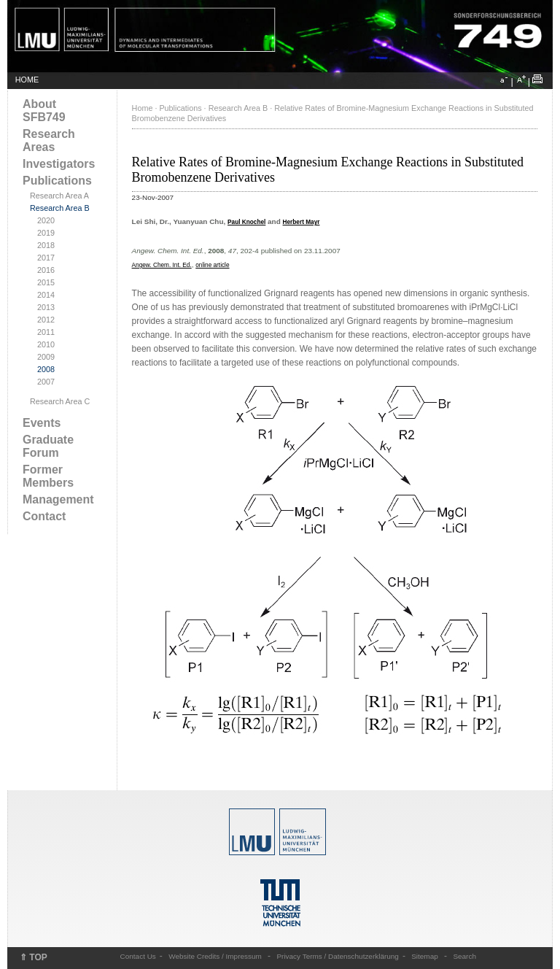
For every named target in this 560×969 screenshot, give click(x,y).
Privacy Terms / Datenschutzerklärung (337, 956)
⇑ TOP (34, 957)
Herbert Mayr (302, 222)
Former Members (48, 476)
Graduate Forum (48, 446)
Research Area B (60, 208)
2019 (46, 233)
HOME (27, 80)
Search (464, 956)
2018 (46, 245)
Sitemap (425, 956)
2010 (46, 344)
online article (212, 265)
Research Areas (49, 140)
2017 (46, 258)
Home (143, 108)
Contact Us (138, 956)
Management (58, 499)
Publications (57, 181)
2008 (46, 369)
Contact (44, 516)
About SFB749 (44, 111)
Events (42, 423)
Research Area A (59, 196)
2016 (46, 270)
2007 (46, 382)
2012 (46, 320)
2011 (46, 332)
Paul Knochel (246, 222)
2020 (46, 220)
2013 (46, 307)
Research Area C (60, 401)
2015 (46, 282)
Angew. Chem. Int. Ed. (162, 265)
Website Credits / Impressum (215, 956)
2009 (46, 357)
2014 (46, 295)
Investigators (59, 164)
